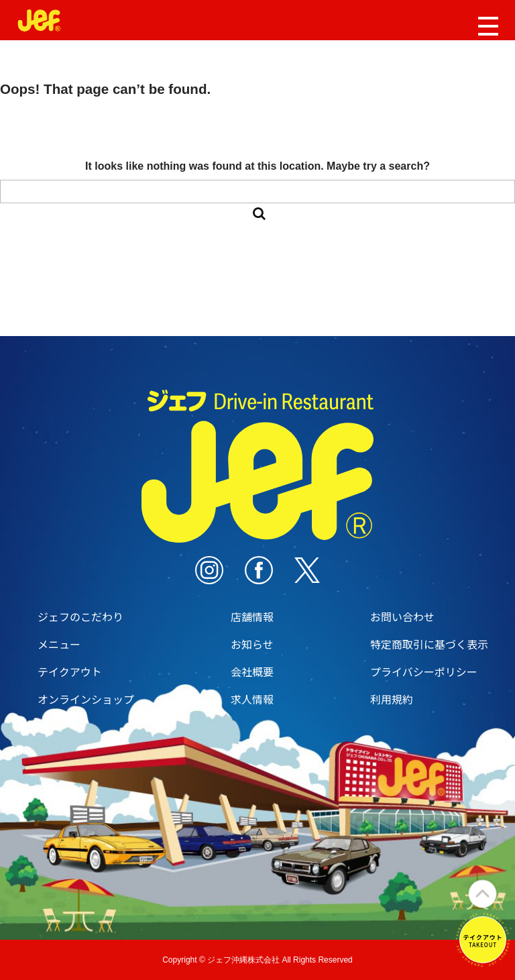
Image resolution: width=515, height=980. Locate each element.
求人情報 (252, 699)
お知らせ (252, 644)
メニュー (59, 644)
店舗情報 (252, 616)
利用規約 (392, 699)
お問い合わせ (402, 616)
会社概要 (252, 671)
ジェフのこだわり (80, 616)
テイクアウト (70, 671)
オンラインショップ (86, 699)
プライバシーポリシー (424, 671)
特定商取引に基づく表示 (429, 644)
